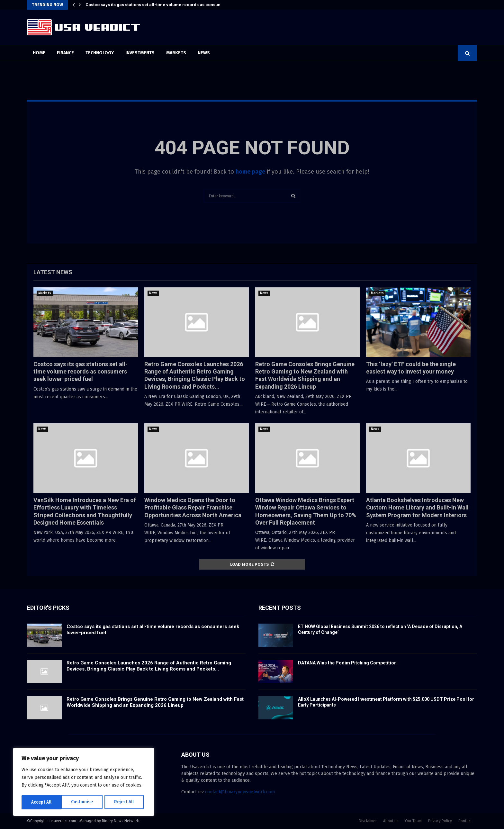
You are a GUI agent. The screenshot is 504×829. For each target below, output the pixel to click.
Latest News (53, 272)
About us (391, 821)
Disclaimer (368, 821)
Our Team (413, 821)
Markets (176, 53)
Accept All (126, 802)
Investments (140, 53)
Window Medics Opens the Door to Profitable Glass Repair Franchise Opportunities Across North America (193, 508)
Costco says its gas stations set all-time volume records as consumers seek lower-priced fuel (81, 372)
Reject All (84, 802)
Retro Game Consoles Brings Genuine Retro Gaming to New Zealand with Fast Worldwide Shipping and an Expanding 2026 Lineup (155, 702)
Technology (100, 53)
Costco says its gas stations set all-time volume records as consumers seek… (164, 5)
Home (39, 53)
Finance (65, 53)
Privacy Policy (440, 821)
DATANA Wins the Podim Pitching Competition (347, 663)
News (204, 53)
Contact (465, 821)
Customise (42, 802)
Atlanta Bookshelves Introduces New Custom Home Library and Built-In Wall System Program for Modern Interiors (417, 508)
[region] (84, 782)
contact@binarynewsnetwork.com (240, 792)
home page (250, 172)
